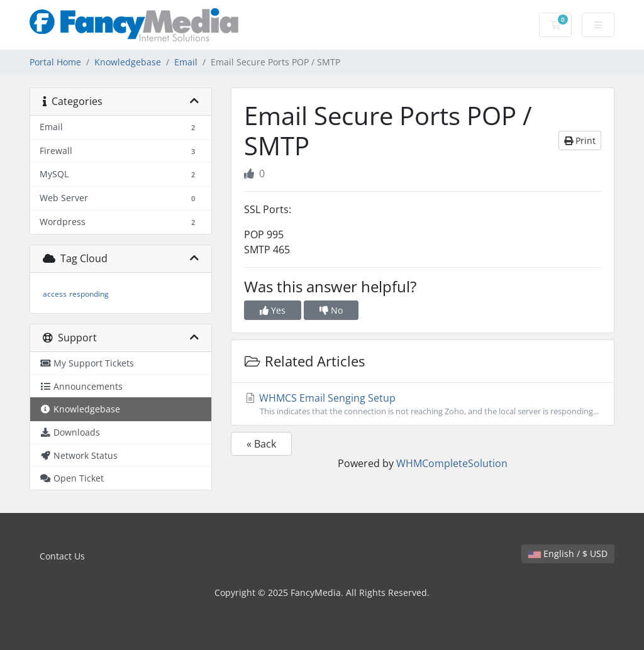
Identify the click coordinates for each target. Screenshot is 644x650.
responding (89, 294)
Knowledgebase (128, 62)
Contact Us (62, 556)
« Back (261, 444)
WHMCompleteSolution (452, 463)
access (55, 294)
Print (580, 140)
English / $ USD (568, 554)
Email (186, 62)
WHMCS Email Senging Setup (423, 404)
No (331, 310)
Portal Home (55, 62)
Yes (273, 310)
